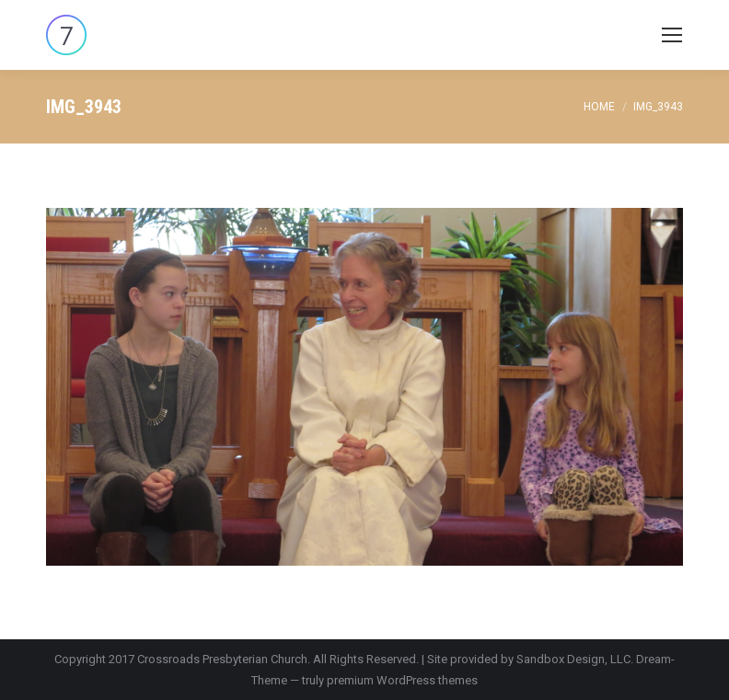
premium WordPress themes (402, 680)
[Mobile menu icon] (672, 35)
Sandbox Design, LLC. (575, 659)
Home (599, 107)
